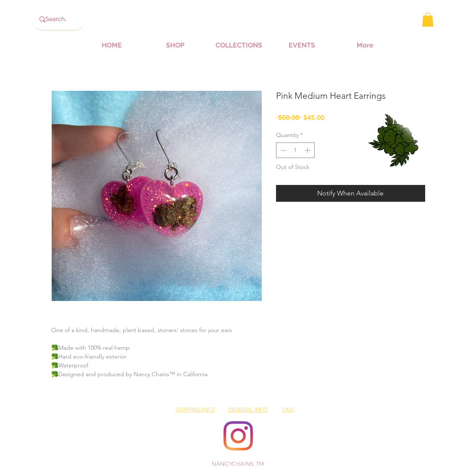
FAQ (288, 410)
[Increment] (308, 150)
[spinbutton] (295, 150)
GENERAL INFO (248, 410)
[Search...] (57, 19)
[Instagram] (238, 436)
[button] (428, 20)
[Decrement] (283, 150)
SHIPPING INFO (196, 410)
